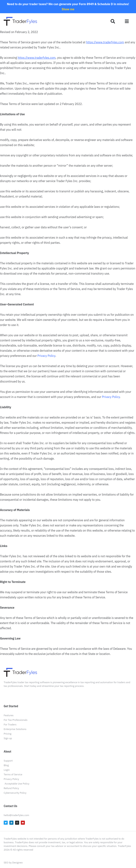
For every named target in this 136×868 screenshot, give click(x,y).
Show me (68, 9)
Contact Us (10, 806)
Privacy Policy (46, 356)
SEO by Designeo (13, 862)
